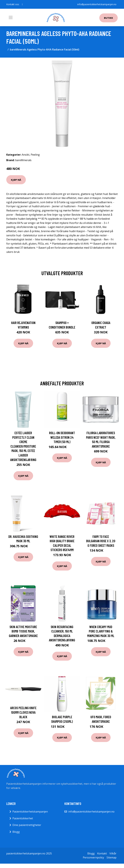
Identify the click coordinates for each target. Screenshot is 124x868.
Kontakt (102, 853)
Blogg (16, 832)
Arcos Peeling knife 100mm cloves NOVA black (23, 712)
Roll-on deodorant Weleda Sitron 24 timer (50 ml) (62, 437)
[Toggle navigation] (11, 17)
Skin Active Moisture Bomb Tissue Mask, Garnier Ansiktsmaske (23, 631)
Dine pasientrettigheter (27, 825)
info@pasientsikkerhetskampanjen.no (97, 4)
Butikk (108, 18)
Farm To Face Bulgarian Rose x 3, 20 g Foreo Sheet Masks (101, 541)
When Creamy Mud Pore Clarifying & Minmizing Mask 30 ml (101, 631)
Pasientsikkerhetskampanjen (30, 812)
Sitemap (111, 857)
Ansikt (26, 155)
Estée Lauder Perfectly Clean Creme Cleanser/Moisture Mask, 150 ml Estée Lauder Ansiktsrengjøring (23, 446)
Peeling (35, 155)
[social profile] (22, 4)
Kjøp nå (16, 180)
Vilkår (113, 853)
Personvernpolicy (93, 857)
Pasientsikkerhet (23, 818)
